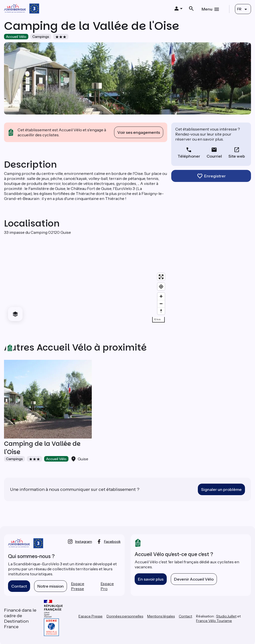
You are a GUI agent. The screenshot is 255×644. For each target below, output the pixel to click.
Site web (237, 156)
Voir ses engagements (139, 132)
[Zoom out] (161, 304)
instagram (84, 542)
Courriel (214, 156)
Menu (207, 9)
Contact (19, 586)
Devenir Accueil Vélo (194, 579)
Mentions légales (161, 616)
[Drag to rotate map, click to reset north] (161, 311)
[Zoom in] (161, 296)
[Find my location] (161, 287)
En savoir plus (151, 579)
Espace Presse (78, 586)
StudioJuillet (226, 616)
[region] (86, 280)
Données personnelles (125, 616)
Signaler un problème (221, 489)
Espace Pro (107, 586)
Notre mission (51, 586)
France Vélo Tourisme (214, 621)
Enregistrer (215, 176)
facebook (112, 542)
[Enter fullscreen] (161, 277)
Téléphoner (189, 156)
